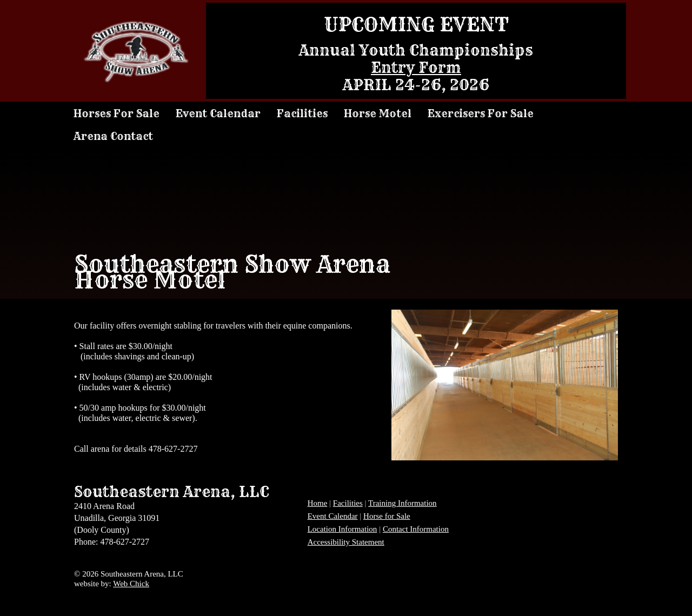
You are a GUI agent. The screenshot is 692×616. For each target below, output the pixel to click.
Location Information (342, 529)
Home (318, 503)
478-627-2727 (173, 449)
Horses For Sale (117, 113)
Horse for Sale (387, 516)
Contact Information (416, 529)
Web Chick (131, 584)
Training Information (402, 503)
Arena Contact (113, 136)
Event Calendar (218, 113)
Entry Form (416, 68)
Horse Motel (378, 113)
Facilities (302, 113)
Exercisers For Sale (481, 113)
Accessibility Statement (346, 542)
